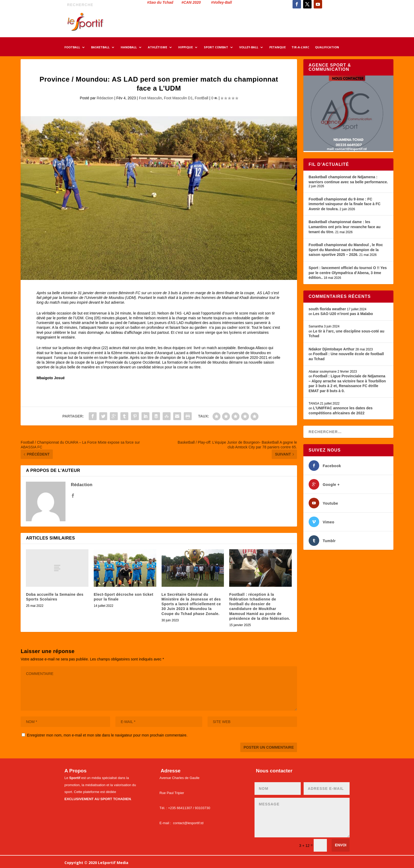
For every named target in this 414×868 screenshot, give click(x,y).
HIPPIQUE (185, 48)
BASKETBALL (100, 48)
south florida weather (327, 309)
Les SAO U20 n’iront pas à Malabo (343, 314)
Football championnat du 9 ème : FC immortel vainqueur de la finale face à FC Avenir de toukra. (345, 204)
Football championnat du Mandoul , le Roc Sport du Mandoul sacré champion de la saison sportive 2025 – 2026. (346, 250)
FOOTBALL (72, 48)
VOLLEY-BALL (249, 48)
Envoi (341, 845)
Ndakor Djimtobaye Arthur (332, 349)
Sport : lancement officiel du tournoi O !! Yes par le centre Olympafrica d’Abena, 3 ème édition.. (348, 273)
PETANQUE (277, 48)
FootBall (202, 98)
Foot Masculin (150, 98)
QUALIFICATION (327, 48)
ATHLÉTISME (157, 48)
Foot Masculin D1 (178, 98)
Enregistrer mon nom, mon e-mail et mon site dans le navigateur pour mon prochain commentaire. (107, 735)
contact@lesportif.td (188, 823)
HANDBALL (129, 48)
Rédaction (105, 98)
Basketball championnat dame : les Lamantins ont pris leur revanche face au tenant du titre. (345, 227)
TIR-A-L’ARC (300, 48)
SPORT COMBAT (216, 48)
